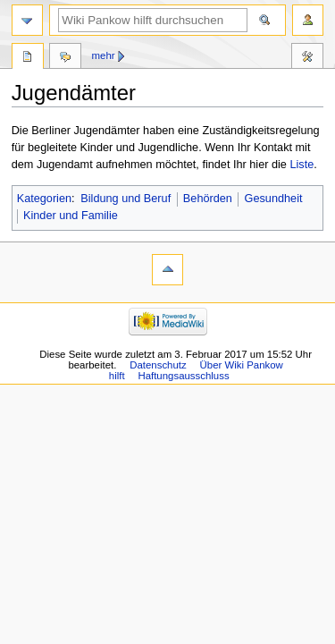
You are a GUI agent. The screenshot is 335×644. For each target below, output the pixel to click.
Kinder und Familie (71, 216)
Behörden (208, 199)
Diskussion (65, 58)
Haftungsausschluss (183, 376)
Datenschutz (158, 365)
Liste (301, 165)
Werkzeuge (307, 58)
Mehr (104, 55)
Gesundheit (274, 199)
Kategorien (44, 199)
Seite (28, 58)
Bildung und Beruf (126, 199)
